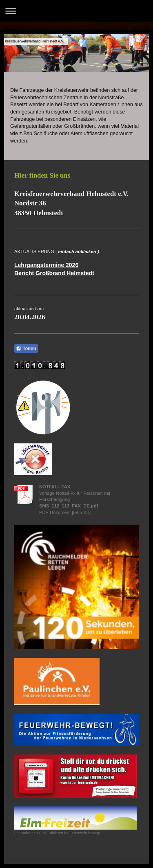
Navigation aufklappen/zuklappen (76, 11)
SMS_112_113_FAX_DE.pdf (69, 506)
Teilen (26, 349)
